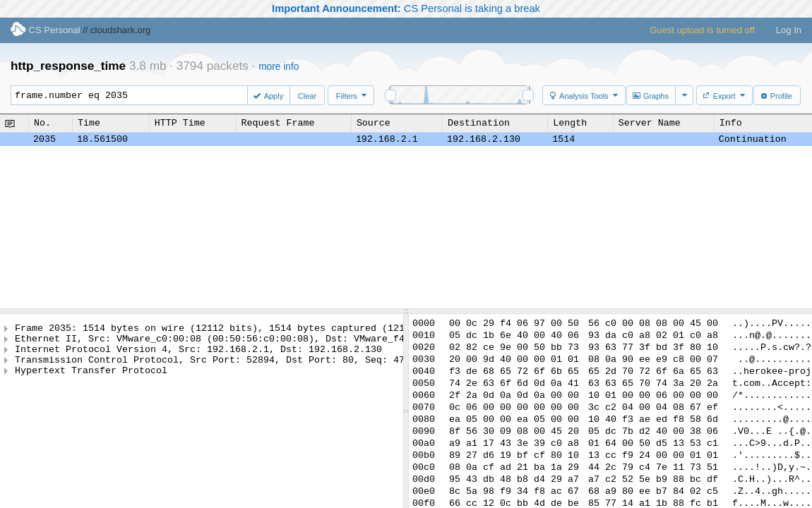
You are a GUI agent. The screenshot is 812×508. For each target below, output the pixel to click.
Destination (479, 123)
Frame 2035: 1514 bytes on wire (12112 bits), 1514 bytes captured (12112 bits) (232, 329)
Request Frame (278, 123)
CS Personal (46, 30)
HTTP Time (180, 123)
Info (731, 123)
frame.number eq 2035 (136, 95)
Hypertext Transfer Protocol (91, 380)
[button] (270, 95)
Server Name (650, 123)
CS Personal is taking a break (406, 8)
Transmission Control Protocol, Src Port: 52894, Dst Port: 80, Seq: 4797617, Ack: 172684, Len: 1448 (292, 368)
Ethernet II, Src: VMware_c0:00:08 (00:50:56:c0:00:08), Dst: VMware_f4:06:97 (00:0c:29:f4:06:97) (283, 342)
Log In (789, 30)
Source (374, 123)
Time (89, 123)
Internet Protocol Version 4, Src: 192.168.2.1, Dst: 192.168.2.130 (198, 355)
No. (42, 123)
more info (279, 67)
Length (570, 123)
